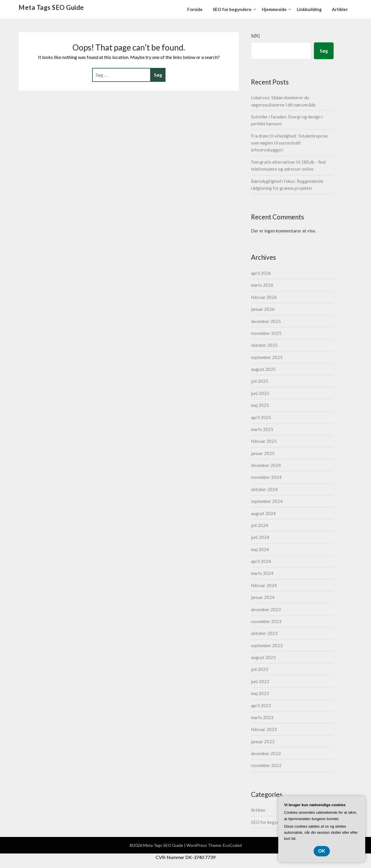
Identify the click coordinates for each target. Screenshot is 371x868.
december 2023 (266, 609)
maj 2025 (260, 405)
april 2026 (261, 273)
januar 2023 (263, 741)
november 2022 (266, 765)
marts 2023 (262, 717)
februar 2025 (264, 441)
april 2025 (261, 417)
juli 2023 (260, 669)
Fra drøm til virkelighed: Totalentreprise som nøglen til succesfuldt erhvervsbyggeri (289, 143)
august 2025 (263, 369)
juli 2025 (260, 381)
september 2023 (267, 645)
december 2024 (266, 465)
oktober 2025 (264, 345)
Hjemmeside (274, 9)
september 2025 (267, 357)
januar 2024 (263, 597)
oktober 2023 (264, 633)
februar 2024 (264, 585)
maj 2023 (260, 693)
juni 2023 (260, 681)
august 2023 (263, 657)
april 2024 (261, 561)
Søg (255, 36)
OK (322, 851)
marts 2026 (262, 285)
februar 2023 (264, 729)
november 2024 (266, 477)
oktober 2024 (264, 489)
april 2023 (261, 705)
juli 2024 (260, 525)
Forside (195, 9)
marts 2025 (262, 429)
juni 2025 (260, 393)
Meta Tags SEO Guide (51, 7)
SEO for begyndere (232, 9)
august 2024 (263, 513)
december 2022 (266, 753)
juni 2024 (260, 537)
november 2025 (266, 333)
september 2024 (267, 501)
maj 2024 (260, 549)
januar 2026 (263, 309)
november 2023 (266, 621)
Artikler (340, 9)
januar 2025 (263, 453)
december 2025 (266, 321)
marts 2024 (262, 573)
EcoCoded (232, 845)
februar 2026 (264, 297)
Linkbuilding (309, 9)
